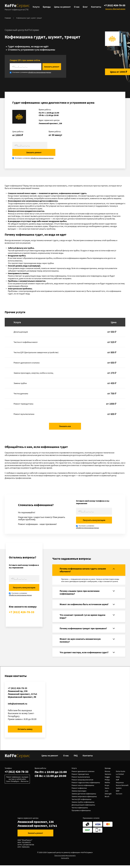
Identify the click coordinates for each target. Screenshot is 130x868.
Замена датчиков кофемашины (84, 796)
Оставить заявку (25, 732)
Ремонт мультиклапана (24, 407)
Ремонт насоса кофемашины (83, 788)
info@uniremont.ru (18, 706)
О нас (77, 7)
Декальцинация (21, 325)
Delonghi (108, 796)
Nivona (108, 774)
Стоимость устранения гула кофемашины (31, 50)
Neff (118, 782)
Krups (107, 788)
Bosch (107, 799)
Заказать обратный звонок (115, 9)
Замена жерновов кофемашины (84, 799)
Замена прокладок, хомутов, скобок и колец (33, 366)
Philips (108, 782)
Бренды (47, 7)
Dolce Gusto (121, 774)
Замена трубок (20, 376)
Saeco (107, 791)
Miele (118, 780)
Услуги (37, 7)
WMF (118, 794)
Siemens (108, 777)
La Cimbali (120, 777)
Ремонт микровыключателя (83, 782)
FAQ (77, 758)
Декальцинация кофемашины (84, 807)
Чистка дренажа (21, 387)
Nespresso (120, 785)
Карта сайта (65, 861)
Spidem (119, 791)
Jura (107, 794)
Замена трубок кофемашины (83, 805)
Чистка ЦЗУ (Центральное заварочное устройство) (36, 346)
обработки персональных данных (40, 73)
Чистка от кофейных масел (26, 335)
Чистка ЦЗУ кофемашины (82, 802)
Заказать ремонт (64, 67)
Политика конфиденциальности (65, 858)
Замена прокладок (79, 794)
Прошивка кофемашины (81, 813)
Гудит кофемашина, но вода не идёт (28, 47)
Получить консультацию (94, 513)
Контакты (97, 7)
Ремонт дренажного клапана (27, 356)
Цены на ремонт (63, 7)
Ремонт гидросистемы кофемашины (86, 785)
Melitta (108, 785)
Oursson (119, 796)
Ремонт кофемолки (79, 791)
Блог (86, 7)
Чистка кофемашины (80, 810)
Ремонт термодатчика (23, 397)
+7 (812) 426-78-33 (115, 6)
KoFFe (18, 7)
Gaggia (108, 780)
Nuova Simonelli (122, 788)
